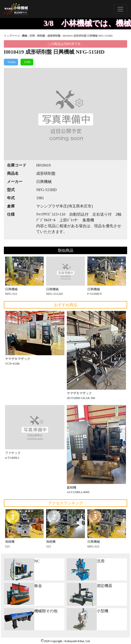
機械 (25, 36)
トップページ (12, 36)
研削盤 (41, 36)
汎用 (32, 36)
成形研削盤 (54, 36)
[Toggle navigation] (120, 9)
